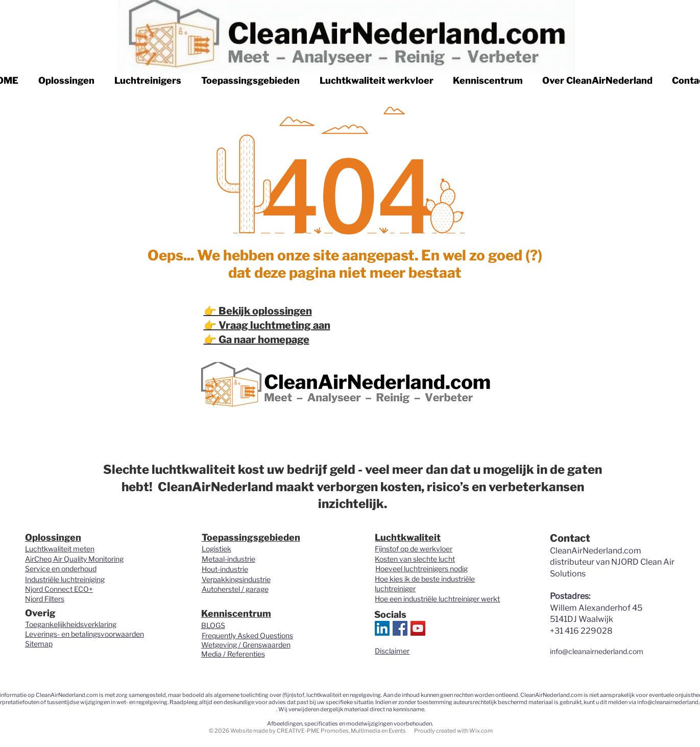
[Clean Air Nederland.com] (400, 628)
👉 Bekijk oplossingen (258, 311)
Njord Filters (45, 599)
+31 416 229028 (581, 631)
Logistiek (216, 549)
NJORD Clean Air (643, 562)
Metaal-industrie (228, 559)
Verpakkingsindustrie (236, 579)
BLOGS (213, 625)
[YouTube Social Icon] (418, 628)
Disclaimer (392, 651)
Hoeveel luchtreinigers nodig (421, 569)
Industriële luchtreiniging (65, 579)
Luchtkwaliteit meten (60, 549)
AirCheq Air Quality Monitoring (74, 559)
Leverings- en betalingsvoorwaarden (85, 634)
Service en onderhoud (61, 569)
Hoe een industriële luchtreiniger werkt (437, 599)
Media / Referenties (233, 654)
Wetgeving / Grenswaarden (246, 645)
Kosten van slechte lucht (415, 559)
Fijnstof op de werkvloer (414, 549)
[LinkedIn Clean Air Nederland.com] (382, 628)
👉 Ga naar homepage (257, 340)
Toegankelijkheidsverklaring (71, 624)
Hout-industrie (225, 569)
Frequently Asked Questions (247, 635)
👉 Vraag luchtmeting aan (267, 325)
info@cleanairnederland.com (597, 651)
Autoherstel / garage (235, 589)
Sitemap (39, 644)
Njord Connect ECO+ (59, 589)
